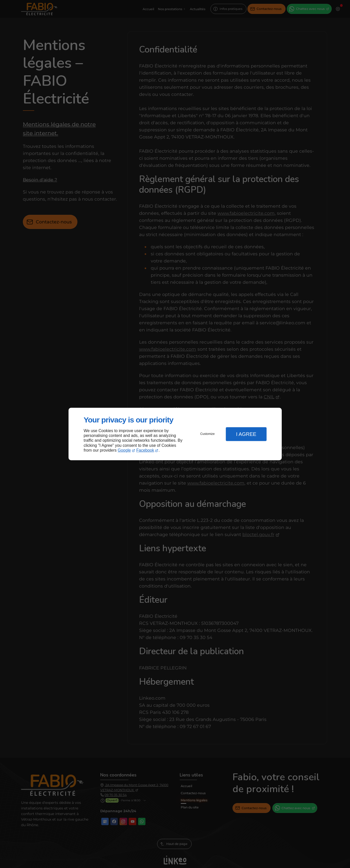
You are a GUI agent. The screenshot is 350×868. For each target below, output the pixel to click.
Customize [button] (207, 434)
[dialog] (175, 434)
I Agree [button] (246, 434)
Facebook (145, 450)
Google (124, 450)
